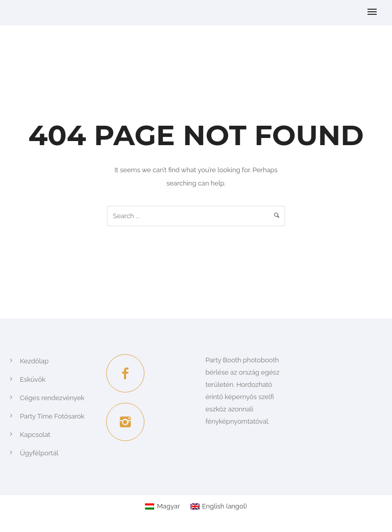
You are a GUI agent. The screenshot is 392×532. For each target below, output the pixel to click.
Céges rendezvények (52, 398)
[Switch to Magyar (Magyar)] (162, 506)
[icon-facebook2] (128, 373)
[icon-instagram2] (125, 422)
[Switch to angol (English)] (219, 506)
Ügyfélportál (39, 453)
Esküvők (33, 379)
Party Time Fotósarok (52, 416)
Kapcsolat (35, 435)
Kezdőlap (34, 361)
